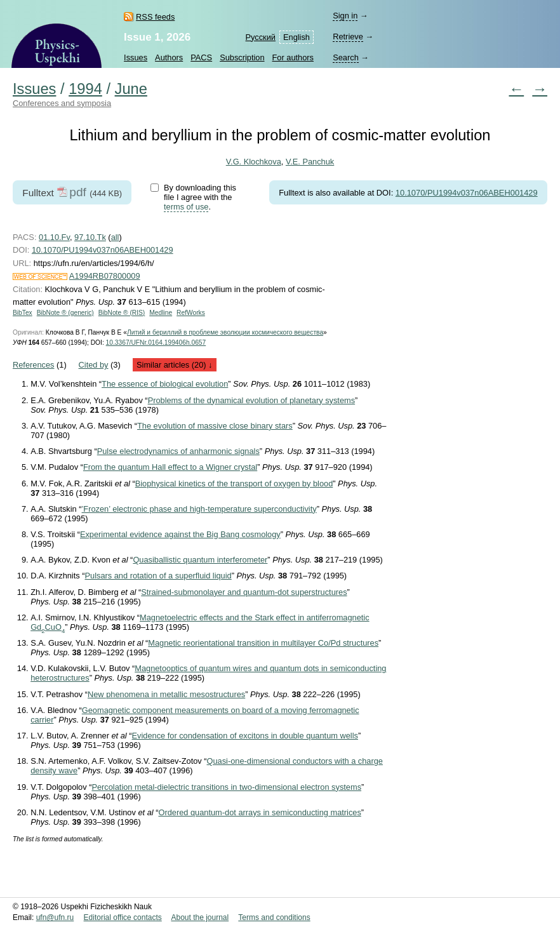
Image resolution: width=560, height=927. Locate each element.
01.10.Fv (54, 237)
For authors (293, 57)
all (115, 237)
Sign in (345, 16)
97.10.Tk (90, 237)
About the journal (200, 917)
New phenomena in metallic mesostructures (166, 694)
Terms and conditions (274, 917)
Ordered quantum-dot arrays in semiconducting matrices (259, 812)
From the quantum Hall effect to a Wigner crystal (170, 467)
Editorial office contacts (123, 917)
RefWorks (191, 313)
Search (346, 57)
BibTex (23, 313)
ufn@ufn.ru (55, 917)
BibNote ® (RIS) (122, 313)
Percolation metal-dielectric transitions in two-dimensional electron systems (226, 787)
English (297, 37)
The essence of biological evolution (165, 384)
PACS (201, 57)
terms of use (186, 207)
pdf (78, 192)
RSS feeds (155, 17)
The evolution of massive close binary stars (215, 426)
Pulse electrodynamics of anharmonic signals (178, 451)
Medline (161, 313)
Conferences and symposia (62, 103)
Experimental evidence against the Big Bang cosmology (180, 534)
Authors (169, 57)
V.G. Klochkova (254, 162)
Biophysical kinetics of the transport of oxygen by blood (234, 484)
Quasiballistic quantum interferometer (200, 560)
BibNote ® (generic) (65, 313)
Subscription (242, 57)
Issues (136, 57)
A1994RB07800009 (105, 276)
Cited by (94, 365)
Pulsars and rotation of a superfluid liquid (158, 576)
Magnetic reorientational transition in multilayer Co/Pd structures (263, 643)
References (33, 365)
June (131, 89)
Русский (261, 37)
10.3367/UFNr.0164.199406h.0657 (156, 343)
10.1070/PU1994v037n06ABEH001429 (467, 193)
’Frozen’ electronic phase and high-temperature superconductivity (199, 509)
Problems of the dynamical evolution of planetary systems (251, 400)
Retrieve (348, 37)
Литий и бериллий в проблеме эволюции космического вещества (225, 332)
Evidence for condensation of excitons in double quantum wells (245, 736)
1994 (85, 89)
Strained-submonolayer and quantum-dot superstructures (244, 592)
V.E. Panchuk (310, 162)
